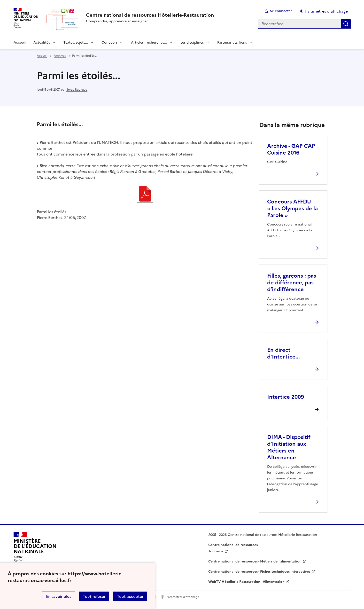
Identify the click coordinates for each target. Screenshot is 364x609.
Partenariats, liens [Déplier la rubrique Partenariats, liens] (232, 43)
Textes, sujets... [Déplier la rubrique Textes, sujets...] (76, 43)
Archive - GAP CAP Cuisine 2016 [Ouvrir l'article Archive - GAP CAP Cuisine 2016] (291, 149)
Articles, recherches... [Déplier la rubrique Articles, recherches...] (149, 43)
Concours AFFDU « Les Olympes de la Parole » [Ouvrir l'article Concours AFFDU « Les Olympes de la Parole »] (292, 208)
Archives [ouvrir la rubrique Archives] (60, 56)
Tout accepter (130, 596)
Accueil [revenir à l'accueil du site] (20, 43)
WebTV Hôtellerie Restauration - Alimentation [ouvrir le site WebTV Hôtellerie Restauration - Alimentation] (246, 582)
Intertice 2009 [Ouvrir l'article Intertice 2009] (286, 397)
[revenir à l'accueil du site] (150, 15)
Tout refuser (94, 596)
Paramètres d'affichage (326, 11)
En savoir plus (59, 596)
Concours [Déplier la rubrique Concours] (109, 43)
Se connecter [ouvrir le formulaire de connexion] (281, 11)
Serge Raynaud (77, 90)
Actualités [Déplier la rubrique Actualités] (42, 43)
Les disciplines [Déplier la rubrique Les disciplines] (192, 43)
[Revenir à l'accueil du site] (35, 548)
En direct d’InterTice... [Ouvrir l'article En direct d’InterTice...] (283, 353)
